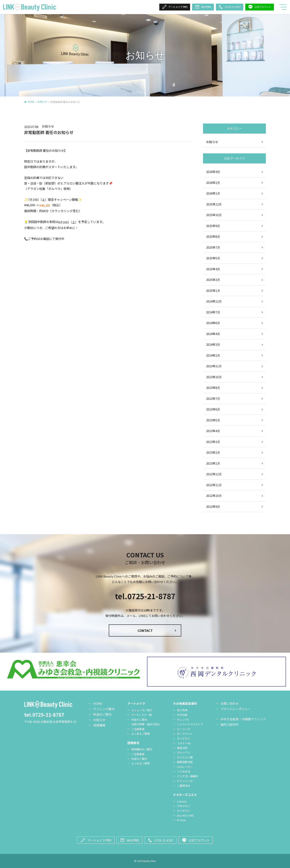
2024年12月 (214, 301)
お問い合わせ (230, 703)
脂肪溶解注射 (185, 762)
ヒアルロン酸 (185, 757)
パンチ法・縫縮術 (188, 776)
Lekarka (182, 801)
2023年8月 (213, 388)
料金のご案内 (102, 714)
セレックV (183, 720)
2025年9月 (213, 226)
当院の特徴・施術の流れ (146, 724)
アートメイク (136, 703)
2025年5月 (213, 258)
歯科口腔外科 (230, 724)
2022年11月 (214, 485)
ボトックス (184, 752)
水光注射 (182, 715)
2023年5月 (213, 420)
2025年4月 (213, 269)
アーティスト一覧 (142, 715)
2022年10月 (214, 496)
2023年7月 (213, 398)
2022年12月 (214, 474)
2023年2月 (213, 452)
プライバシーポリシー (236, 709)
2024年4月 (213, 334)
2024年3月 (213, 344)
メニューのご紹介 (142, 710)
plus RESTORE (185, 815)
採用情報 (99, 725)
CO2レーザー (185, 767)
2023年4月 (213, 431)
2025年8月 (213, 236)
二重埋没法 (184, 786)
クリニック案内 (104, 709)
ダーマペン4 (184, 734)
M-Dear (181, 820)
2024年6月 (213, 323)
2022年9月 (213, 506)
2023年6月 (213, 409)
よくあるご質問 (140, 734)
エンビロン (184, 738)
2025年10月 (214, 215)
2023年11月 (214, 366)
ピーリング (184, 729)
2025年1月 (213, 291)
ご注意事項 (138, 729)
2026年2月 (213, 183)
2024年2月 (213, 355)
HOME (31, 102)
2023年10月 (214, 377)
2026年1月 (213, 193)
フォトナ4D (184, 743)
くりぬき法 (184, 771)
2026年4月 (213, 172)
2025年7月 (213, 247)
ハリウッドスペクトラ (190, 724)
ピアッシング (185, 781)
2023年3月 (213, 442)
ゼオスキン (184, 806)
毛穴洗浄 (182, 710)
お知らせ (42, 102)
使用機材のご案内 (142, 749)
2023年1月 (213, 463)
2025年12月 (214, 204)
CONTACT (145, 630)
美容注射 (182, 748)
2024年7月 (213, 312)
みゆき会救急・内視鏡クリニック (243, 719)
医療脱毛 (133, 743)
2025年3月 (213, 280)
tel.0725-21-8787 (145, 596)
